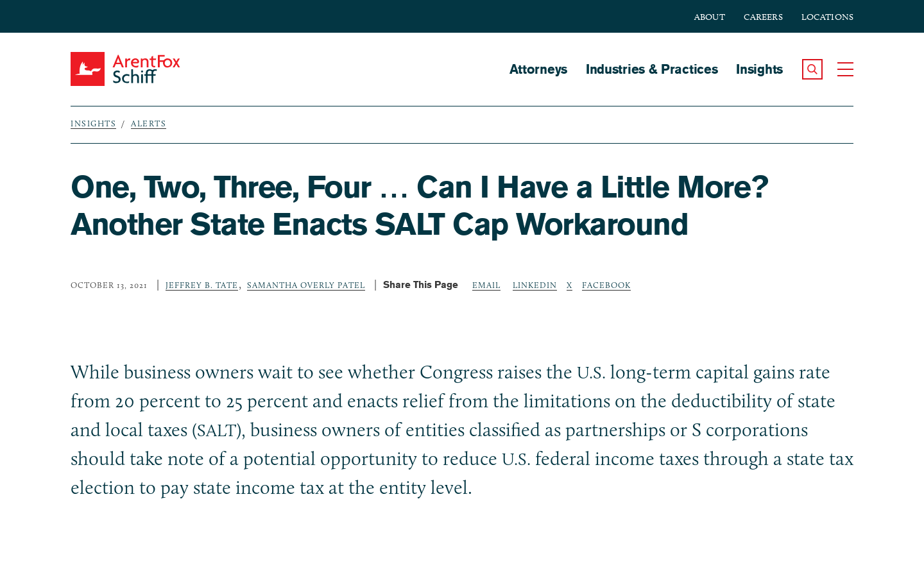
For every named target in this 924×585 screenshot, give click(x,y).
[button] (812, 69)
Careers (763, 17)
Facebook (606, 285)
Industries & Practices (652, 69)
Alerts (149, 123)
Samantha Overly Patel (306, 285)
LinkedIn (535, 285)
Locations (827, 17)
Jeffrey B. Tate (202, 285)
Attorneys (538, 69)
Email (486, 285)
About (710, 17)
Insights (759, 69)
